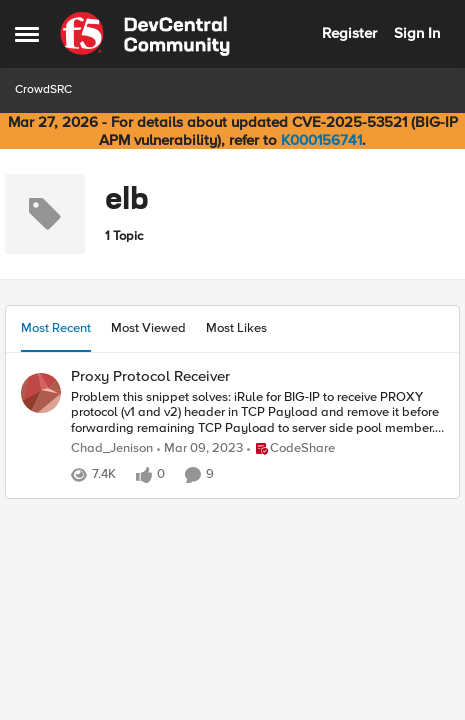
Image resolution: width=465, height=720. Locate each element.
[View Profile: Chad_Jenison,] (41, 393)
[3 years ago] (200, 449)
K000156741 (321, 140)
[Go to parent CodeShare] (291, 449)
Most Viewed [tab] (148, 328)
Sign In (417, 33)
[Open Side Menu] (27, 34)
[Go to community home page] (145, 34)
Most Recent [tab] (56, 328)
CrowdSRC (43, 89)
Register (349, 33)
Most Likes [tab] (236, 328)
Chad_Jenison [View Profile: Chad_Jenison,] (112, 448)
